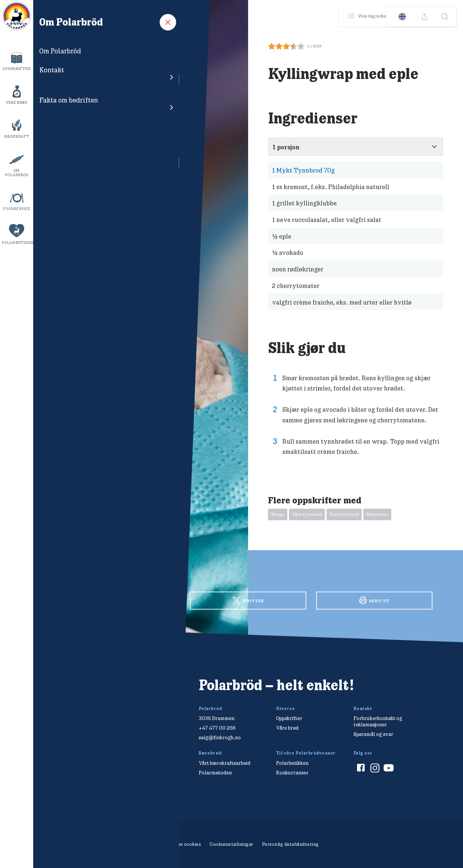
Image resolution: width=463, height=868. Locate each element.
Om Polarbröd (17, 173)
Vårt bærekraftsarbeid (225, 763)
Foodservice (17, 209)
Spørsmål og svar (373, 734)
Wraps (278, 514)
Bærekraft (17, 136)
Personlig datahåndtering (290, 844)
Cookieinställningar (231, 844)
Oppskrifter (16, 69)
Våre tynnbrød (307, 514)
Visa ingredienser (372, 16)
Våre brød (17, 103)
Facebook (122, 600)
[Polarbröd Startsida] (84, 692)
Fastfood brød (344, 514)
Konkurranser (292, 773)
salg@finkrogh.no (220, 737)
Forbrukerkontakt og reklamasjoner (378, 721)
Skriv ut (374, 600)
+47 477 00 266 (217, 728)
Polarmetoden (215, 773)
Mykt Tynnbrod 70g (303, 170)
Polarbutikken (17, 243)
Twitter (248, 601)
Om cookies (188, 844)
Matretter (377, 514)
